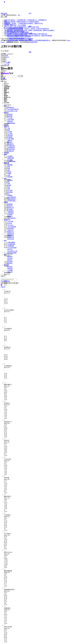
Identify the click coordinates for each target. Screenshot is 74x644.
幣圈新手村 (11, 232)
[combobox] (11, 76)
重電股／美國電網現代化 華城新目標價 (16, 32)
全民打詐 (10, 249)
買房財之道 (11, 208)
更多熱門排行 (11, 149)
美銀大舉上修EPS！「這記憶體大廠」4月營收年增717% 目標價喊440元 (26, 20)
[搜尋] (22, 76)
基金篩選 (10, 262)
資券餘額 (10, 137)
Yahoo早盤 (10, 222)
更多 (3, 276)
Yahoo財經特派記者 (13, 109)
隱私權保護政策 (20, 39)
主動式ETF (10, 230)
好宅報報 (10, 209)
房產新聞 (10, 204)
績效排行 (10, 260)
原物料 (9, 174)
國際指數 (10, 165)
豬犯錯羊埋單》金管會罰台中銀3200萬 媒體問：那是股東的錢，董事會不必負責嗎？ (30, 30)
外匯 (9, 167)
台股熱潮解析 (11, 242)
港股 (9, 170)
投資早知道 (11, 239)
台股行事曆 (11, 120)
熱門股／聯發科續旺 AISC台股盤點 (15, 25)
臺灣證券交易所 (13, 40)
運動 (18, 52)
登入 (19, 15)
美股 (9, 168)
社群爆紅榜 (11, 107)
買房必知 (10, 206)
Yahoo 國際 (7, 62)
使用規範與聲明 (33, 42)
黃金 (9, 187)
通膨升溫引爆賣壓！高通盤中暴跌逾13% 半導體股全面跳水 (22, 22)
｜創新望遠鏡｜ (12, 201)
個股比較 (10, 116)
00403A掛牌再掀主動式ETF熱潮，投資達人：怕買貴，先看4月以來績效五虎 (27, 29)
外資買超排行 (11, 146)
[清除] (19, 76)
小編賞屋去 (11, 213)
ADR (9, 175)
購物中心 (7, 57)
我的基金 (10, 263)
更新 (17, 283)
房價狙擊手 (11, 211)
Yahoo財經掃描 (12, 227)
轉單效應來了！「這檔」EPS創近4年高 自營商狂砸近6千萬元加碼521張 (26, 34)
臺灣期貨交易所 (24, 40)
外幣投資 (10, 268)
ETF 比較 (10, 118)
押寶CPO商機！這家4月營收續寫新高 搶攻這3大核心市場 (22, 27)
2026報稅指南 (11, 244)
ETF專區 (10, 132)
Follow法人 (10, 225)
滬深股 (9, 172)
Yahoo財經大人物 (12, 111)
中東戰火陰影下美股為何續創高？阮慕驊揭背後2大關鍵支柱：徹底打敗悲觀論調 (29, 36)
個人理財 (10, 190)
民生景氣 (10, 192)
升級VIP (3, 287)
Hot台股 (10, 223)
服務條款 (12, 39)
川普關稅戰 (11, 246)
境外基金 (10, 258)
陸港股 (9, 185)
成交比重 (10, 135)
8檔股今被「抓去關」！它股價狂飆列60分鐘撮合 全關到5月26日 (24, 23)
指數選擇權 (11, 158)
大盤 (9, 128)
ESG (8, 194)
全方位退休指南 (12, 248)
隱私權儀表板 (29, 39)
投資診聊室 (11, 228)
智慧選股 (10, 114)
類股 (9, 130)
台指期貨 (10, 156)
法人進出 (10, 134)
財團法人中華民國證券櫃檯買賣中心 (40, 40)
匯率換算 (10, 267)
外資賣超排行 (11, 147)
